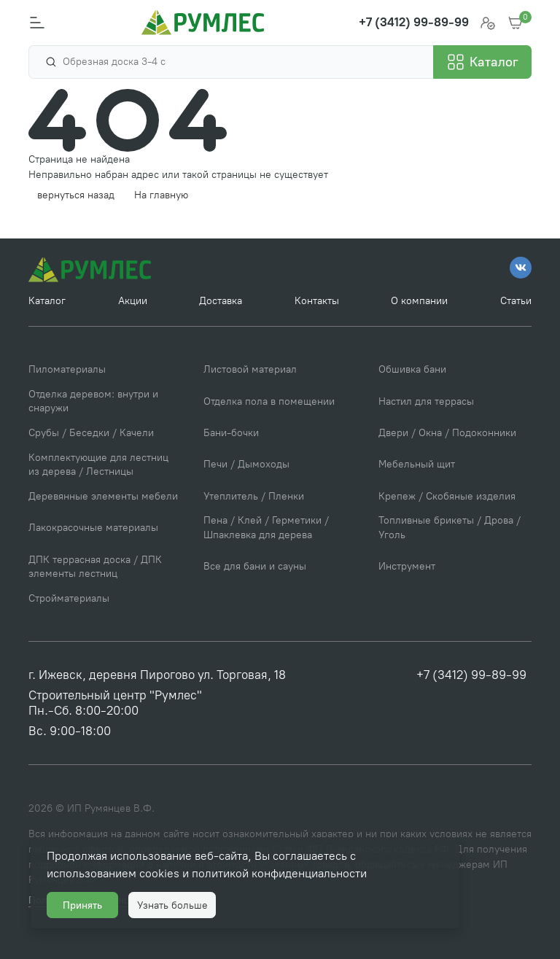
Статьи (516, 301)
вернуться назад (76, 195)
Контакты (317, 301)
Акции (133, 301)
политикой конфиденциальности (279, 873)
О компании (419, 301)
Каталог (47, 301)
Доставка (221, 301)
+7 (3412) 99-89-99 (471, 675)
